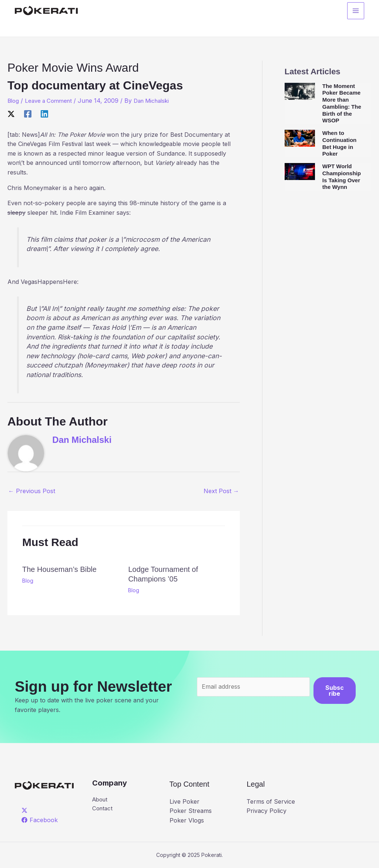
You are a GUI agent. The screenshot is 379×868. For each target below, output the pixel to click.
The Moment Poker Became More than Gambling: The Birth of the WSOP (342, 103)
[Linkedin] (44, 113)
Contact (103, 809)
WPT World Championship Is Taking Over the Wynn (342, 177)
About (101, 800)
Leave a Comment (51, 101)
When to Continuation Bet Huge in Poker (339, 143)
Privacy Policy (266, 811)
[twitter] (26, 810)
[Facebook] (28, 113)
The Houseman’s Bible (59, 569)
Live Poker (185, 801)
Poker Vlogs (187, 820)
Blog (14, 101)
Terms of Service (271, 801)
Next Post (221, 491)
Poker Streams (191, 811)
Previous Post (32, 491)
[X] (11, 113)
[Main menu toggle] (356, 11)
